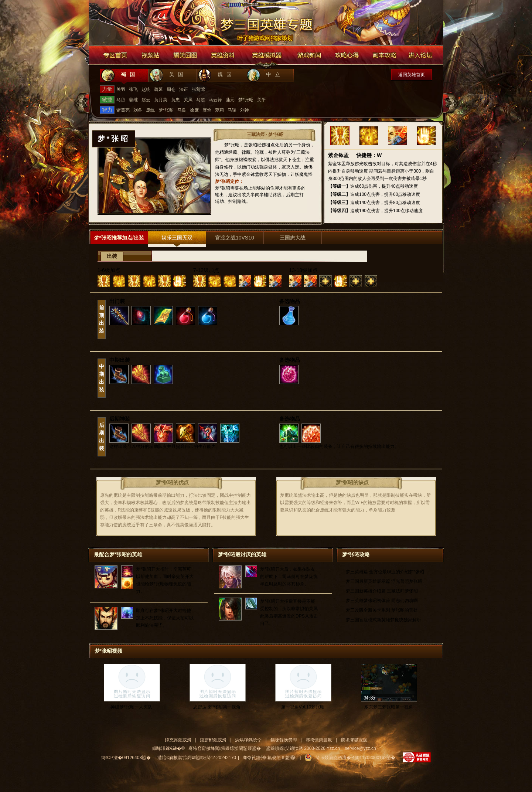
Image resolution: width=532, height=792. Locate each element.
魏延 (158, 89)
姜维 (133, 100)
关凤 (188, 100)
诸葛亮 (123, 110)
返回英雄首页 (412, 75)
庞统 (150, 110)
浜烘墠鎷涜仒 (248, 740)
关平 (262, 100)
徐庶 (194, 110)
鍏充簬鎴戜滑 (178, 740)
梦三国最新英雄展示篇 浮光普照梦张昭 (384, 581)
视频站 (150, 55)
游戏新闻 (309, 55)
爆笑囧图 (185, 55)
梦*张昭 (246, 100)
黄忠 (175, 100)
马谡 (232, 110)
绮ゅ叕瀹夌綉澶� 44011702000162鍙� (356, 758)
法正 (184, 89)
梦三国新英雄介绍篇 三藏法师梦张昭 (382, 591)
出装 (112, 256)
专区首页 (115, 55)
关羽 (121, 89)
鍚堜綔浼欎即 (284, 740)
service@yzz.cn (360, 748)
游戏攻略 (347, 55)
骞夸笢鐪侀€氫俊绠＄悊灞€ (270, 758)
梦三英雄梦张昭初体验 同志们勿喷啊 (382, 601)
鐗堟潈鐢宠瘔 (354, 740)
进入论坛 (421, 55)
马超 (201, 100)
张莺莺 (198, 89)
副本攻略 (384, 55)
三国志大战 (293, 238)
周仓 (171, 89)
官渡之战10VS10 (235, 238)
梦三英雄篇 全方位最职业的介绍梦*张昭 (385, 572)
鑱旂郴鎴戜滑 (213, 740)
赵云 (146, 100)
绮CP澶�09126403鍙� (126, 758)
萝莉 (219, 110)
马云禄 (215, 100)
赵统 (146, 89)
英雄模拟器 (267, 55)
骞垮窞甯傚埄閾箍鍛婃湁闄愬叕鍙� (225, 748)
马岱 (121, 100)
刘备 (138, 110)
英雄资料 (222, 55)
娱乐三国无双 (177, 238)
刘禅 (245, 110)
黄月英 (161, 100)
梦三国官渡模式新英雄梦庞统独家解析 (383, 620)
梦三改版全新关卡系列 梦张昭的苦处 (382, 610)
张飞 (133, 89)
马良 (182, 110)
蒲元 (230, 100)
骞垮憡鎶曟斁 (319, 740)
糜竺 (207, 110)
